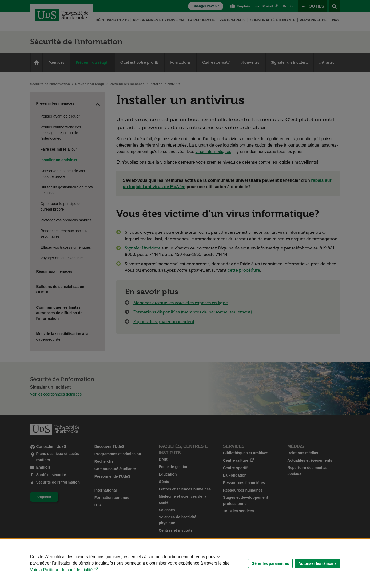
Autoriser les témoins (317, 563)
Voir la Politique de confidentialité (61, 570)
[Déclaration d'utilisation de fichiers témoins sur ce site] (185, 563)
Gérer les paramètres (270, 563)
